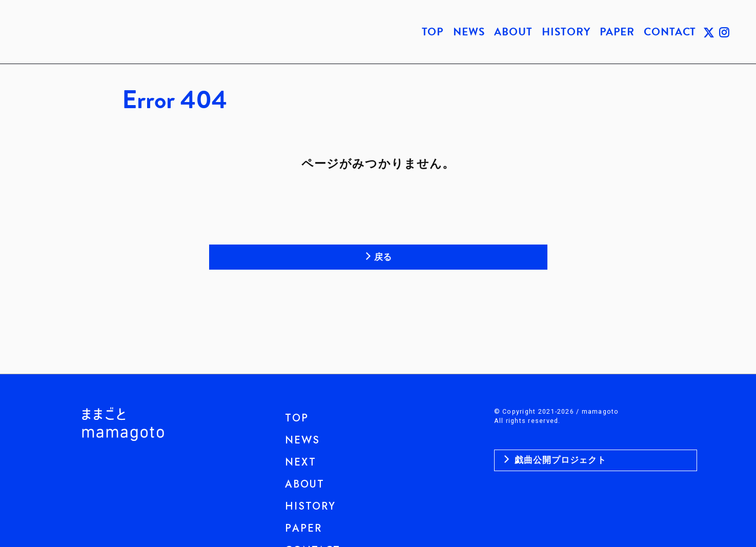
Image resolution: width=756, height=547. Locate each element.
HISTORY (566, 32)
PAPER (617, 32)
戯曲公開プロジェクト (559, 460)
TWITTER (709, 32)
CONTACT (670, 32)
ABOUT (513, 32)
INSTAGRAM (724, 32)
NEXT (301, 462)
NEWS (469, 32)
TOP (433, 32)
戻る (383, 257)
